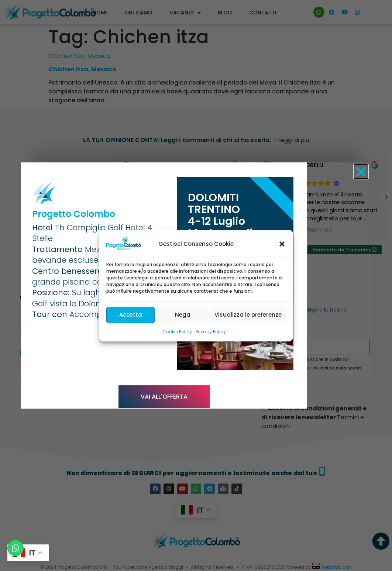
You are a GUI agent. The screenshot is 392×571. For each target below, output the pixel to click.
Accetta (131, 315)
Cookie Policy (177, 332)
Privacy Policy (211, 332)
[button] (282, 244)
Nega (183, 315)
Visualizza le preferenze (248, 315)
